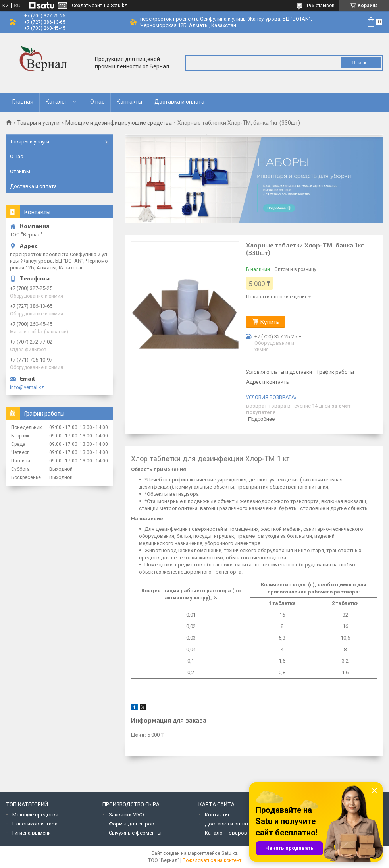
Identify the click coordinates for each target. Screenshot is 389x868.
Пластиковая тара (35, 824)
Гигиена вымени (32, 833)
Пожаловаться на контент (212, 860)
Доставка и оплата (179, 102)
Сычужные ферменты (135, 833)
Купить (270, 322)
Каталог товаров (226, 833)
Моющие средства (35, 815)
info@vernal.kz (27, 387)
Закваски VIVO (126, 815)
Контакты (129, 102)
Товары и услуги (38, 123)
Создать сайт (87, 6)
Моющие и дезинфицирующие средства (119, 123)
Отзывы (20, 171)
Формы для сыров (132, 824)
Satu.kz (230, 853)
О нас (97, 102)
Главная (23, 102)
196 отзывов (320, 6)
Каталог (56, 102)
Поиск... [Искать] (361, 63)
